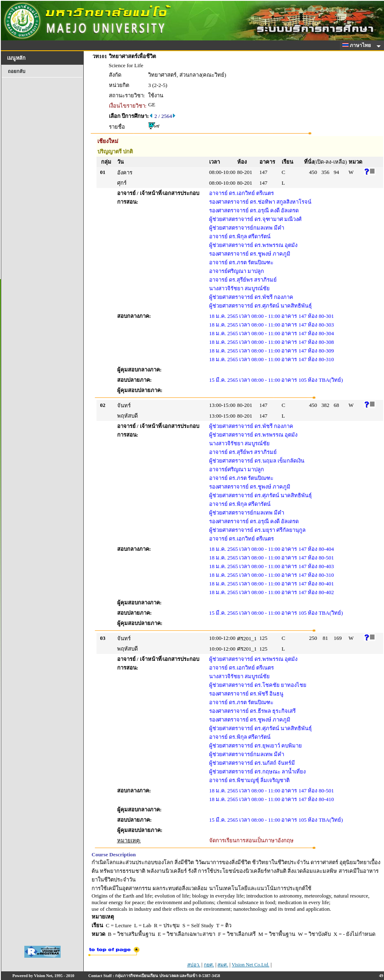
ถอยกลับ (16, 71)
